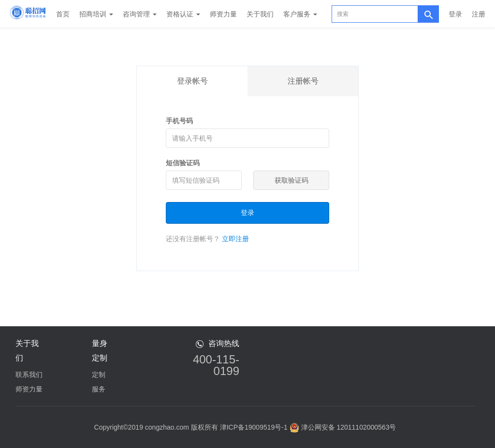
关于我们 (260, 14)
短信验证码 (183, 163)
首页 (63, 14)
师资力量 (223, 14)
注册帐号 (303, 81)
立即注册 (235, 239)
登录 (455, 14)
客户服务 (300, 14)
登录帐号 (192, 81)
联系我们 (29, 375)
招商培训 (96, 14)
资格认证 (183, 14)
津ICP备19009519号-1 (254, 427)
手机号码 (179, 121)
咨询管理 (140, 14)
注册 (479, 14)
